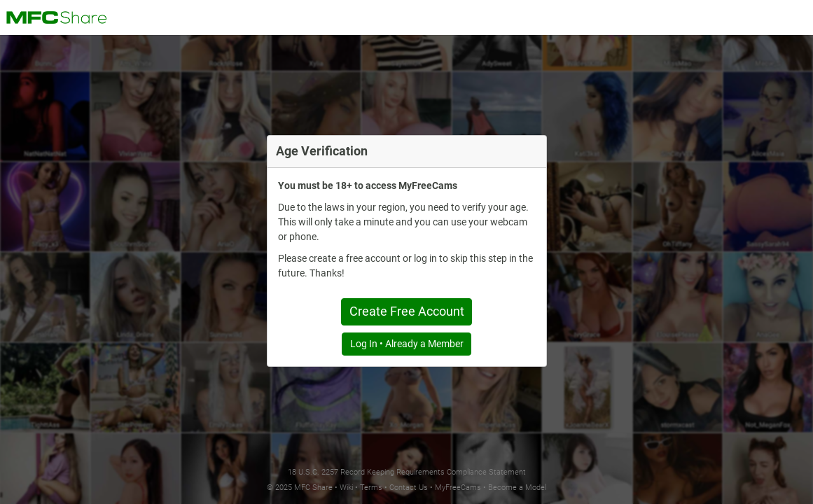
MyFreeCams (458, 488)
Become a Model (517, 488)
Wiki (346, 488)
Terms (371, 488)
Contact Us (409, 488)
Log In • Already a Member (407, 344)
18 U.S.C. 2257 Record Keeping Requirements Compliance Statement (407, 472)
